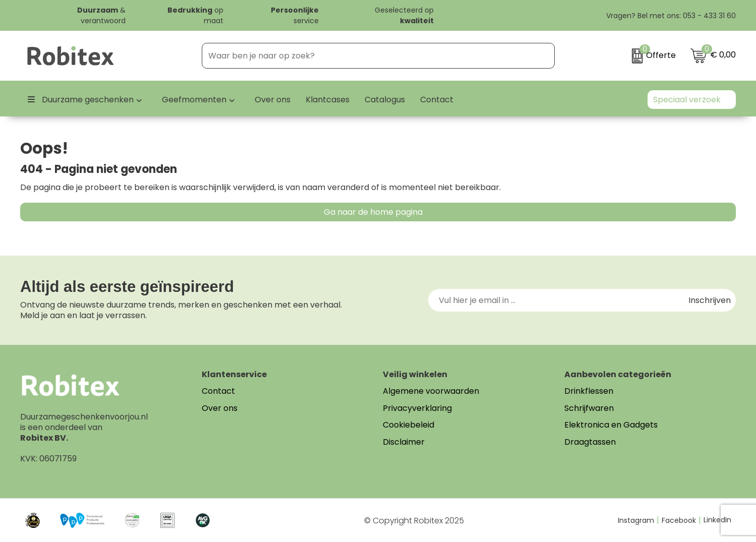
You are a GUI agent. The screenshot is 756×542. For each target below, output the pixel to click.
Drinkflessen (589, 391)
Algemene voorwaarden (431, 391)
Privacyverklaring (417, 408)
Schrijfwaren (589, 408)
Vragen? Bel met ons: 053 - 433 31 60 (665, 16)
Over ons (220, 408)
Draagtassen (590, 442)
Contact (218, 391)
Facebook (681, 520)
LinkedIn (717, 520)
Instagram (638, 520)
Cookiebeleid (409, 425)
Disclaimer (404, 442)
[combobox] (366, 56)
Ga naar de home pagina (373, 212)
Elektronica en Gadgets (611, 425)
